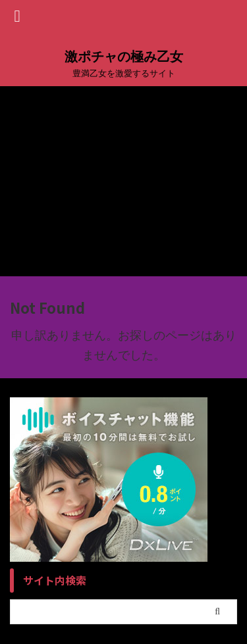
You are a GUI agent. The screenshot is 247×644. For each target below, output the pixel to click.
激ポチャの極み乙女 (124, 57)
